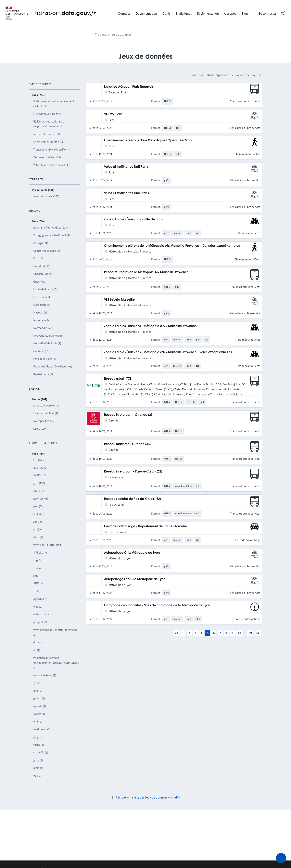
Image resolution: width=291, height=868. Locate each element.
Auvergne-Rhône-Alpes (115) (50, 228)
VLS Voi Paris (113, 114)
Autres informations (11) (48, 134)
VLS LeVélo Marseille (119, 300)
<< (176, 633)
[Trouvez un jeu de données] (145, 35)
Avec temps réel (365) (46, 196)
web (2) (38, 607)
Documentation (146, 13)
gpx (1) (37, 683)
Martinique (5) (42, 305)
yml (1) (37, 722)
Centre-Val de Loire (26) (47, 251)
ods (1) (37, 776)
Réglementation (208, 13)
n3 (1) (37, 650)
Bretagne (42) (41, 243)
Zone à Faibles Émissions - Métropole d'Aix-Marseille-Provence (150, 326)
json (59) (38, 506)
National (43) (41, 320)
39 (250, 633)
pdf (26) (38, 529)
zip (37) (38, 522)
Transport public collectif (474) (52, 150)
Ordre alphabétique (220, 75)
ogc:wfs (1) (40, 706)
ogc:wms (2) (40, 599)
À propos (230, 13)
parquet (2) (40, 622)
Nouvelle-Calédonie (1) (47, 343)
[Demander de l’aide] (281, 858)
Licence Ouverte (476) (46, 405)
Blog (245, 13)
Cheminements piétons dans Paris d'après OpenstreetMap (148, 140)
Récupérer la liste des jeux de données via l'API (147, 797)
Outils (166, 13)
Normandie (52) (43, 328)
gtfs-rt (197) (40, 468)
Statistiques (184, 13)
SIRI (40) (38, 514)
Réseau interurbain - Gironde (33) (129, 415)
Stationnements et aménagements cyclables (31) (54, 104)
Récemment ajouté (249, 75)
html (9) (38, 537)
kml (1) (37, 691)
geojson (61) (41, 498)
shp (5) (37, 560)
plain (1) (38, 768)
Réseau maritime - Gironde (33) (127, 444)
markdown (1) (42, 729)
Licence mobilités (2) (46, 413)
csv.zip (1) (39, 714)
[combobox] (145, 35)
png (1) (37, 737)
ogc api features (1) (45, 675)
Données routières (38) (47, 157)
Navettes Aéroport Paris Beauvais (129, 87)
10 (239, 633)
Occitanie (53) (41, 351)
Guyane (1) (40, 282)
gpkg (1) (38, 760)
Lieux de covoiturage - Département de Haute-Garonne (145, 526)
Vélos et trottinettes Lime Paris (126, 193)
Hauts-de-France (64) (46, 289)
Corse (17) (39, 258)
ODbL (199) (40, 429)
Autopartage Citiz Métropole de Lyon (132, 553)
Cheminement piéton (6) (48, 142)
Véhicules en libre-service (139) (52, 165)
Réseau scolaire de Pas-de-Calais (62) (132, 499)
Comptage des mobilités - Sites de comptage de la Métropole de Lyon (157, 605)
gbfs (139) (39, 483)
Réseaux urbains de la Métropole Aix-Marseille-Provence (146, 272)
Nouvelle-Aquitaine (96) (48, 336)
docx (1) (38, 642)
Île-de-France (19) (44, 374)
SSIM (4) (38, 583)
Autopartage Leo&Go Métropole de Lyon (135, 579)
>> (258, 633)
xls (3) (37, 591)
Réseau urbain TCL (118, 379)
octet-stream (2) (43, 614)
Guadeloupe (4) (43, 274)
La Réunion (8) (42, 297)
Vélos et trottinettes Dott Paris (126, 167)
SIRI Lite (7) (40, 553)
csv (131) (39, 491)
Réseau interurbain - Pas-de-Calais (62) (133, 472)
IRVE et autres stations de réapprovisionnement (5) (49, 124)
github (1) (39, 698)
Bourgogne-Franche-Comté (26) (52, 235)
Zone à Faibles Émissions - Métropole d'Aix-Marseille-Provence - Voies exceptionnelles (168, 352)
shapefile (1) (41, 752)
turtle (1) (39, 745)
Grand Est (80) (42, 266)
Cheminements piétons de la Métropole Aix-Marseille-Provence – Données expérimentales (172, 246)
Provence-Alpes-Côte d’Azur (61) (53, 366)
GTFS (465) (40, 460)
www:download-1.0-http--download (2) (55, 632)
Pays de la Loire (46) (45, 359)
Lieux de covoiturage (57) (48, 114)
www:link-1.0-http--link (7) (49, 545)
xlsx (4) (37, 568)
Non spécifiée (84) (44, 421)
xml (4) (37, 576)
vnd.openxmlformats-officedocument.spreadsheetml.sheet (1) (56, 663)
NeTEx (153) (40, 475)
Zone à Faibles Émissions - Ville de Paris (133, 219)
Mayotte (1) (40, 312)
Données (124, 13)
